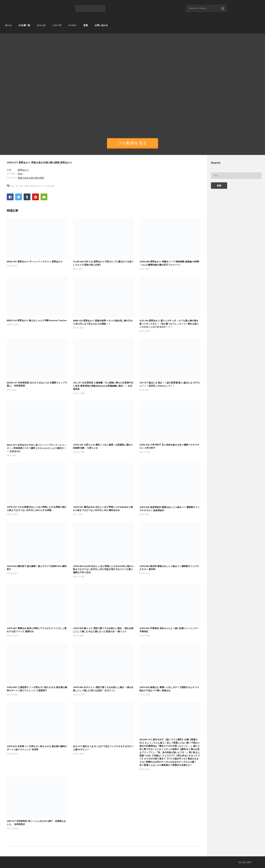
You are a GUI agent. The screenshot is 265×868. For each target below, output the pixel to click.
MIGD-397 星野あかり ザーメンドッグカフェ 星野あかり (35, 262)
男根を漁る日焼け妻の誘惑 (31, 178)
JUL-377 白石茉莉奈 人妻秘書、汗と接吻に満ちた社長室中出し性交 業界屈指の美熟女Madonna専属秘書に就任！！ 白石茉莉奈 (103, 386)
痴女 (53, 186)
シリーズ (57, 25)
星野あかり (23, 170)
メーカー (72, 25)
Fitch (20, 174)
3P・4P (15, 186)
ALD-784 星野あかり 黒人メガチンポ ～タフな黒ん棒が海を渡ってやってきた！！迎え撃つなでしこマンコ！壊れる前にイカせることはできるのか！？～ (169, 324)
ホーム (8, 25)
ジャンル (41, 25)
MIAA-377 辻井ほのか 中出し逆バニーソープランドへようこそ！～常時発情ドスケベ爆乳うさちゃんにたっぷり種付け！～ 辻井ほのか (37, 448)
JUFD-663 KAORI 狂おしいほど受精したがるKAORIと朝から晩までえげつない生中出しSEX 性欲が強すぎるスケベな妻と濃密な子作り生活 (103, 569)
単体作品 (33, 186)
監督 (86, 25)
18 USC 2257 (245, 862)
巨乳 (48, 186)
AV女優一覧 (24, 25)
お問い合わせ (101, 25)
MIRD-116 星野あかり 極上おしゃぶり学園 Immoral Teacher (37, 320)
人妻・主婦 (23, 186)
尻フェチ (41, 186)
